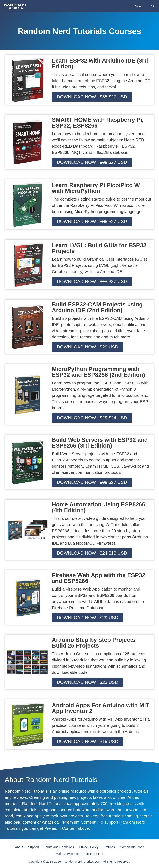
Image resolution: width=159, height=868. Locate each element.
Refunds (109, 847)
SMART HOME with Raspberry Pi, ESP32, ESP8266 (98, 123)
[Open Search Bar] (153, 6)
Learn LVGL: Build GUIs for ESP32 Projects (99, 248)
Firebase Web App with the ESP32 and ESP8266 (98, 578)
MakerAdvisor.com (68, 854)
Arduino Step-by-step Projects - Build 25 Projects (95, 643)
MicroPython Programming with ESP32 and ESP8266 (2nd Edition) (98, 372)
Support (34, 847)
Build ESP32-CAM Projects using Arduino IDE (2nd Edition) (97, 307)
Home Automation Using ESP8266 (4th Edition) (99, 507)
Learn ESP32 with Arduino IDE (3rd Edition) (100, 63)
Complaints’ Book (132, 847)
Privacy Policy (89, 847)
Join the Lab (95, 854)
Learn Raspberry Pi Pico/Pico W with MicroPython (96, 188)
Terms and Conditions (59, 847)
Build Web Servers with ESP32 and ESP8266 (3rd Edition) (100, 443)
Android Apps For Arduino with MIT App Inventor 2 (101, 708)
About (19, 847)
